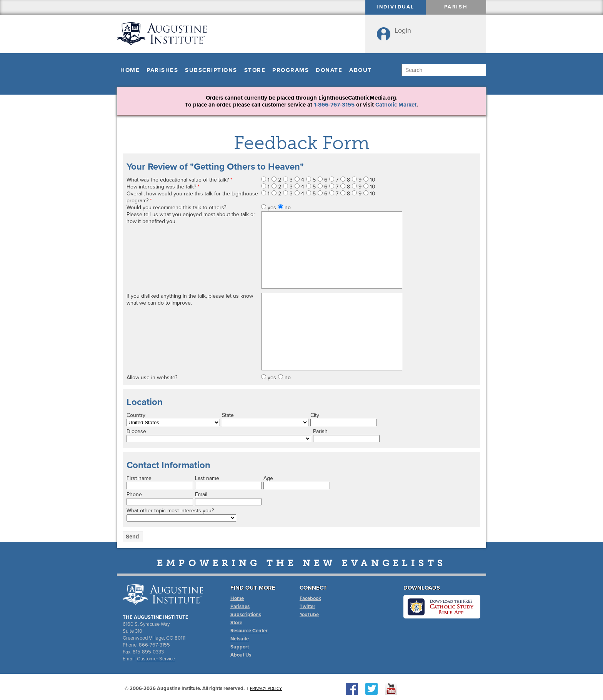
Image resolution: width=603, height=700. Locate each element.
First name (139, 478)
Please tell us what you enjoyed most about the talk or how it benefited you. (191, 218)
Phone (134, 494)
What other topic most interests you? (170, 511)
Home (130, 70)
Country (136, 415)
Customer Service (156, 659)
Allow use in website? (152, 377)
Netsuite (240, 639)
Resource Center (249, 631)
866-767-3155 (154, 645)
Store (255, 70)
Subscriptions (211, 70)
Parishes (162, 70)
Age (268, 478)
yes (272, 207)
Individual (396, 7)
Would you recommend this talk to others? (176, 207)
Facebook (310, 598)
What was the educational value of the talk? (179, 180)
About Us (241, 655)
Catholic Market (396, 105)
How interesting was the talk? (163, 187)
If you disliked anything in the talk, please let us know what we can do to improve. (190, 299)
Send (132, 537)
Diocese (136, 431)
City (315, 415)
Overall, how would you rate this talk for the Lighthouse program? (192, 197)
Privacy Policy (266, 689)
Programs (291, 70)
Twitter (307, 607)
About (361, 70)
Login (403, 30)
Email (201, 494)
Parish (456, 7)
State (228, 415)
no (288, 207)
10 (373, 180)
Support (240, 647)
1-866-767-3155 (334, 105)
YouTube (309, 615)
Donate (329, 70)
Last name (207, 478)
